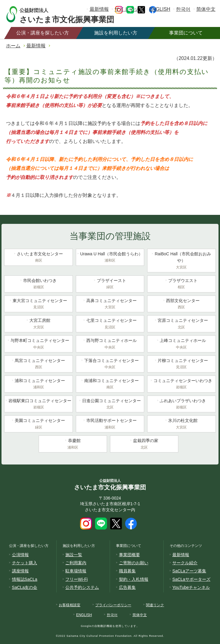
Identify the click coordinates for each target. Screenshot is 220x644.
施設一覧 (74, 555)
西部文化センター (181, 304)
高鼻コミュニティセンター (110, 304)
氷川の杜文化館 (181, 424)
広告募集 (127, 587)
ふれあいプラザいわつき (181, 405)
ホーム (13, 46)
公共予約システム (82, 587)
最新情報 (99, 9)
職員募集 (127, 571)
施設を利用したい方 (116, 33)
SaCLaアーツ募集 (189, 571)
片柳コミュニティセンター (181, 364)
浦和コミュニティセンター (38, 384)
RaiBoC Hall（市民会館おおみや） (181, 261)
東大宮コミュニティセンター (38, 304)
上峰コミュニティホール (181, 344)
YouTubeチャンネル (191, 587)
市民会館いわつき (38, 284)
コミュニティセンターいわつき (181, 384)
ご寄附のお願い (134, 563)
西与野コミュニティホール (110, 344)
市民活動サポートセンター (110, 424)
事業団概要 (129, 555)
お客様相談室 (70, 605)
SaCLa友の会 (25, 587)
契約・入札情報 (134, 579)
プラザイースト (110, 284)
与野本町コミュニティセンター (38, 344)
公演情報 (20, 555)
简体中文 (206, 9)
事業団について (186, 33)
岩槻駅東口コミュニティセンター (38, 405)
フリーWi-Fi (77, 579)
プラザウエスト (181, 284)
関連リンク (155, 605)
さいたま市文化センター (38, 258)
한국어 (183, 9)
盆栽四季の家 (144, 444)
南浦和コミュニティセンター (110, 384)
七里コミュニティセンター (110, 324)
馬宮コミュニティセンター (38, 364)
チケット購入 (25, 563)
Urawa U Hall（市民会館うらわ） (110, 258)
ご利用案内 (76, 563)
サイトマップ (129, 9)
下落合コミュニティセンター (110, 364)
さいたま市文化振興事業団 (73, 14)
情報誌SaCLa (25, 579)
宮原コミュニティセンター (181, 324)
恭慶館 (73, 444)
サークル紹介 (185, 563)
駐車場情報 (76, 571)
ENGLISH (160, 9)
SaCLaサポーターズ (191, 579)
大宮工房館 (38, 324)
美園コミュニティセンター (38, 424)
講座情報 (20, 571)
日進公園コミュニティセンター (110, 405)
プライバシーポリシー (113, 605)
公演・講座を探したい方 (43, 33)
